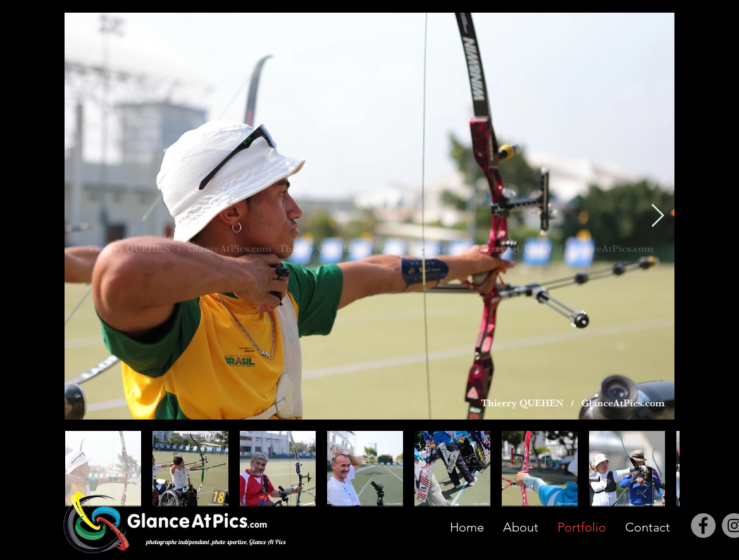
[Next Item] (658, 216)
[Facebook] (703, 526)
